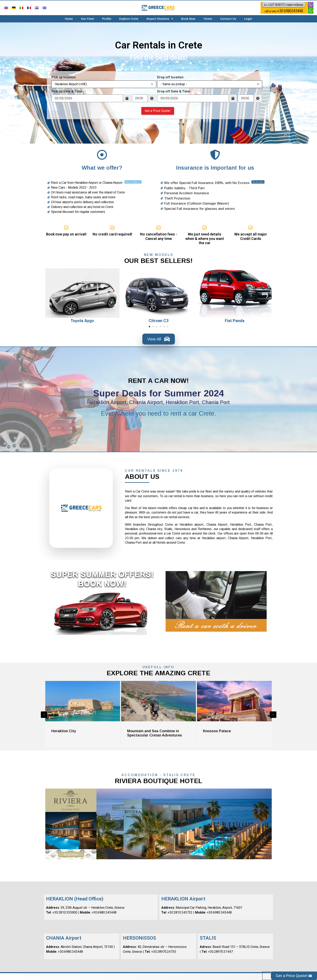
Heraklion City (64, 731)
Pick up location (63, 77)
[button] (50, 296)
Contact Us (228, 19)
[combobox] (104, 84)
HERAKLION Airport (183, 899)
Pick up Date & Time (67, 91)
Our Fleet (87, 19)
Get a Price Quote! (158, 111)
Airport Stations (160, 19)
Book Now (188, 19)
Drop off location (170, 77)
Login (248, 19)
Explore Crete (129, 19)
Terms (208, 19)
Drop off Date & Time (174, 91)
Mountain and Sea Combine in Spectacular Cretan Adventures (155, 733)
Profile (107, 19)
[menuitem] (6, 8)
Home (69, 19)
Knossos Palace (217, 731)
